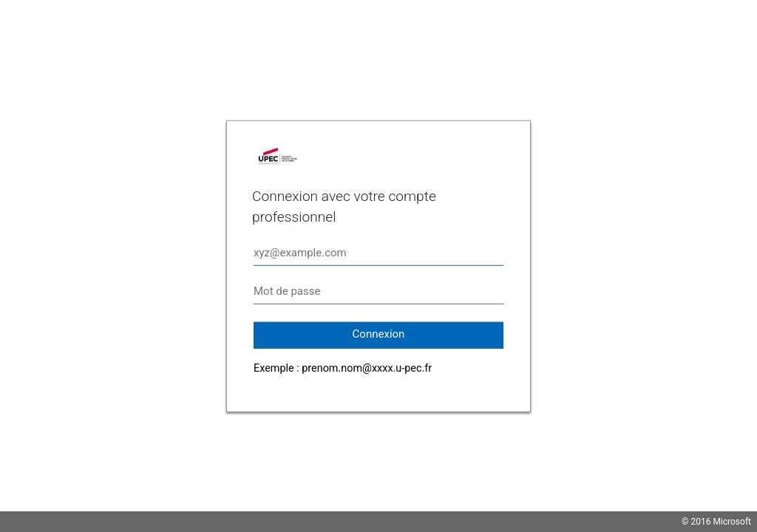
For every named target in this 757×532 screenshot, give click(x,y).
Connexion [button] (379, 334)
